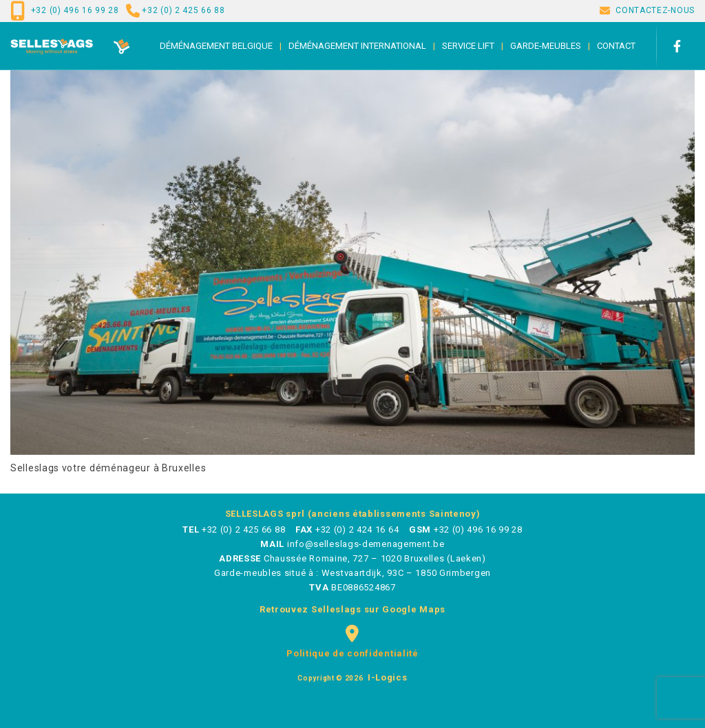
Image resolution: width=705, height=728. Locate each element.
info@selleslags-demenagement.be (366, 544)
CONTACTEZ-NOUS (655, 10)
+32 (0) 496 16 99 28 (75, 10)
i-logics (386, 677)
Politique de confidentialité (352, 653)
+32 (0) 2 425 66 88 (183, 10)
